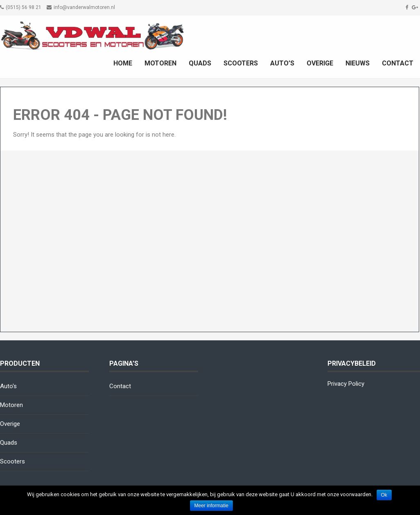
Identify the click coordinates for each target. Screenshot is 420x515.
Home (123, 63)
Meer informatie (211, 506)
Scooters (241, 63)
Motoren (160, 63)
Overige (320, 63)
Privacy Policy (346, 384)
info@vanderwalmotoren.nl (84, 7)
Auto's (8, 386)
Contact (398, 63)
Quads (200, 63)
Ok (384, 495)
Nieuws (358, 63)
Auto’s (282, 63)
